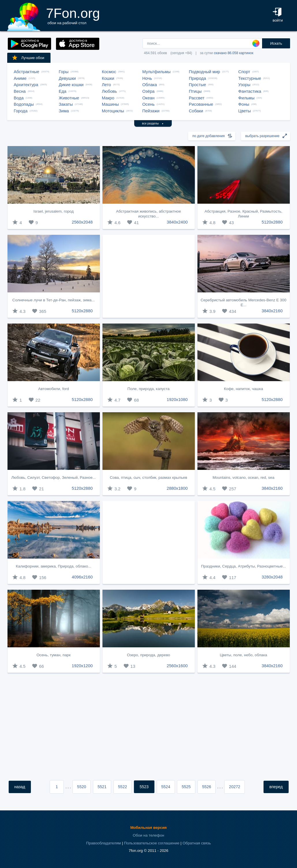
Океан (148, 98)
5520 (82, 787)
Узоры (244, 85)
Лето (107, 85)
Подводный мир (204, 72)
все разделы (153, 123)
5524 (166, 787)
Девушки (67, 78)
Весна (20, 91)
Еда (63, 91)
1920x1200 (82, 666)
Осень (148, 104)
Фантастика (250, 91)
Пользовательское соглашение (152, 843)
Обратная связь (197, 843)
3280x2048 (272, 577)
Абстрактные (27, 72)
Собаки (196, 111)
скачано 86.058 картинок (234, 53)
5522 (123, 787)
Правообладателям (103, 843)
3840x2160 (272, 311)
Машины (110, 104)
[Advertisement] (149, 276)
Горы (64, 72)
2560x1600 (177, 666)
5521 (102, 787)
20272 (235, 787)
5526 (207, 787)
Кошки (108, 78)
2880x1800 (177, 488)
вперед (276, 787)
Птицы (195, 91)
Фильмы (246, 98)
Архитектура (26, 85)
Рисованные (201, 104)
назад (20, 787)
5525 (186, 787)
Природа (197, 78)
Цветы (245, 111)
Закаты (66, 104)
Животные (69, 98)
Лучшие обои (28, 58)
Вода (19, 98)
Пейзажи (151, 111)
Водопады (24, 104)
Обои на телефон (148, 835)
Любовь (110, 91)
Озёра (148, 91)
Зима (64, 111)
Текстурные (250, 78)
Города (21, 111)
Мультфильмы (156, 72)
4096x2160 (82, 577)
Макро (108, 98)
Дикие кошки (71, 85)
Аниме (20, 78)
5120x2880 (272, 222)
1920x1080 (177, 400)
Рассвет (197, 98)
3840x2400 (177, 222)
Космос (109, 72)
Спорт (244, 72)
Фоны (244, 104)
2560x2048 (82, 222)
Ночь (147, 78)
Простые (197, 85)
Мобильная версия (148, 828)
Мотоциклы (113, 111)
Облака (150, 85)
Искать (276, 43)
